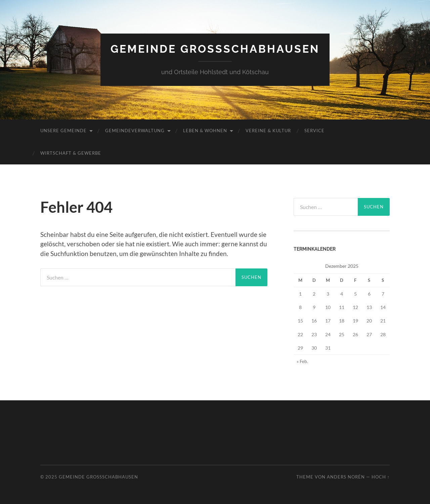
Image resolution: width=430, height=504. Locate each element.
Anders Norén (346, 477)
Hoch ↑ (381, 477)
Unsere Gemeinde (63, 131)
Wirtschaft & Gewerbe (71, 153)
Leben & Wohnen (205, 131)
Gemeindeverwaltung (135, 131)
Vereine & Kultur (268, 131)
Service (314, 131)
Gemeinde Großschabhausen (215, 49)
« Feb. (302, 361)
